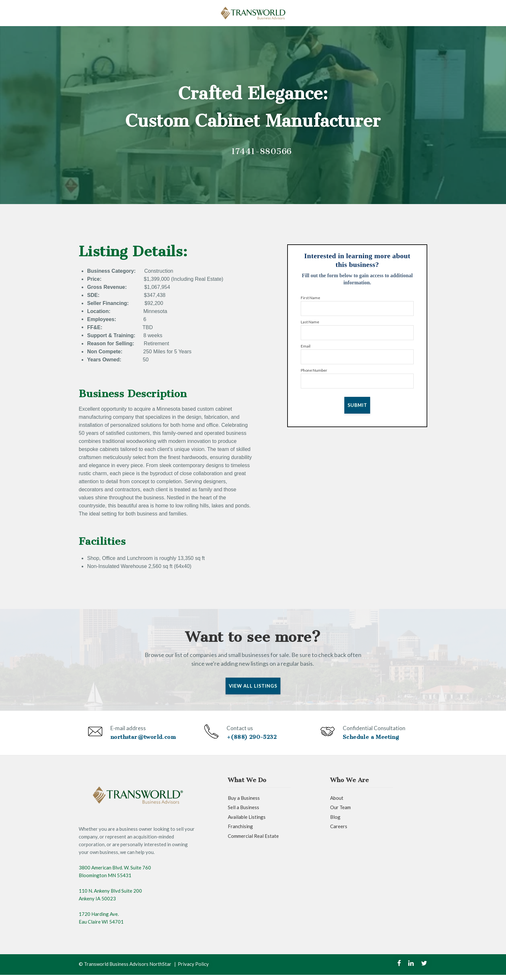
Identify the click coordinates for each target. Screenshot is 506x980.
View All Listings (253, 686)
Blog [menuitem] (335, 822)
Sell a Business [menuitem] (243, 813)
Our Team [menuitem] (340, 813)
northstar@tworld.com (144, 740)
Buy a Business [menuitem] (244, 803)
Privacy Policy (193, 969)
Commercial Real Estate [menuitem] (253, 841)
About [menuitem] (337, 803)
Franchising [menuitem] (240, 832)
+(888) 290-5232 (253, 740)
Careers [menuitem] (339, 832)
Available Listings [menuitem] (247, 822)
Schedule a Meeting (372, 740)
